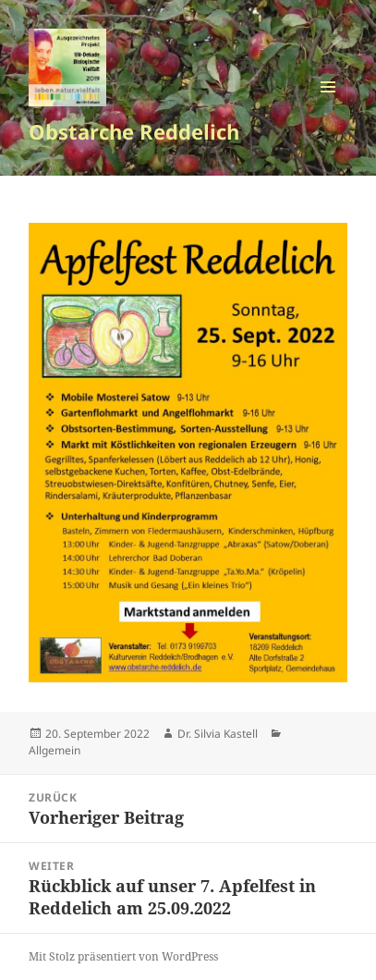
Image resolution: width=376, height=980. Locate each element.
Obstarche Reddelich (134, 131)
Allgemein (55, 750)
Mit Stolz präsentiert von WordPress (123, 956)
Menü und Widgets (328, 106)
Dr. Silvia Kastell (218, 734)
